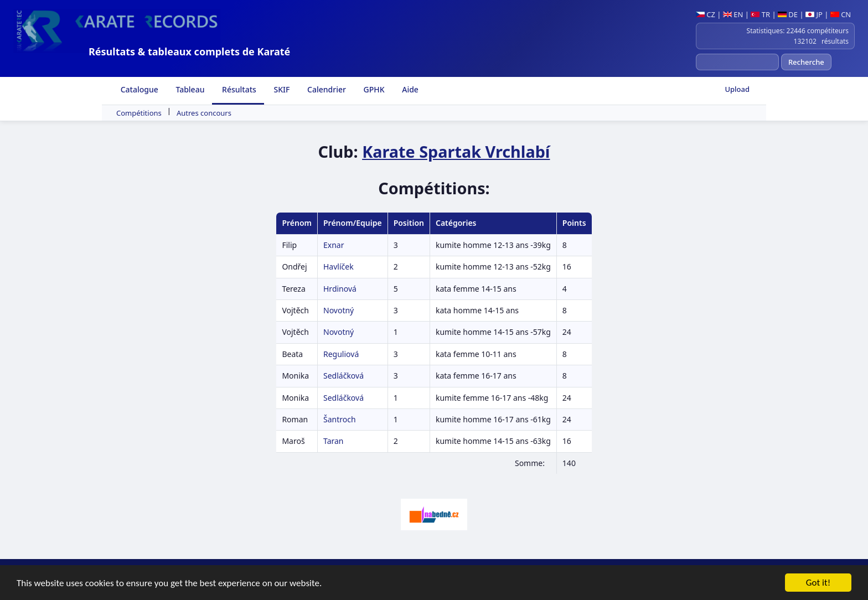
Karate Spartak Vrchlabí (456, 151)
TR (760, 14)
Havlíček (339, 267)
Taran (334, 441)
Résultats (238, 89)
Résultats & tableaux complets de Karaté (189, 51)
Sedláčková (343, 376)
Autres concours (204, 113)
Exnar (334, 245)
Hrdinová (340, 289)
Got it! (818, 583)
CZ (706, 14)
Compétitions (139, 113)
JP (814, 14)
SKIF (281, 89)
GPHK (373, 89)
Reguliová (341, 354)
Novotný (339, 310)
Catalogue (138, 89)
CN (841, 14)
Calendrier (325, 89)
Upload (737, 89)
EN (733, 14)
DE (788, 14)
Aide (409, 89)
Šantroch (340, 419)
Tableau (189, 89)
